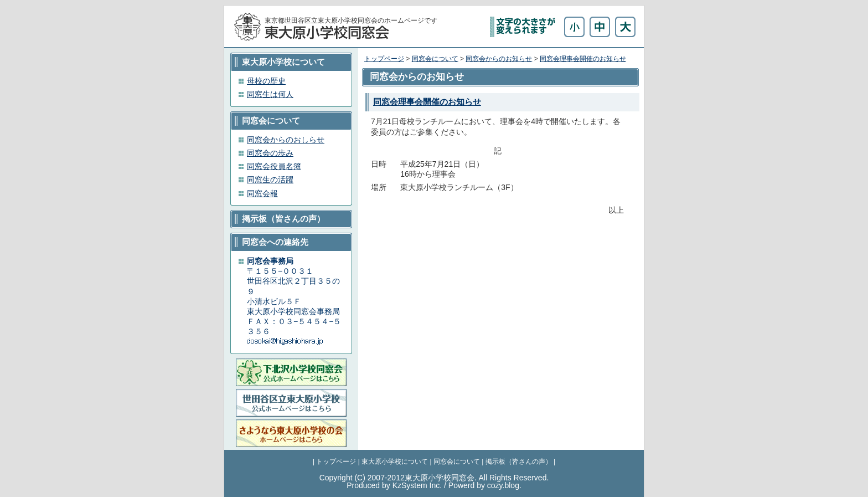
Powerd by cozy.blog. (485, 485)
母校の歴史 (266, 81)
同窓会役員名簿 (274, 166)
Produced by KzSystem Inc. (394, 485)
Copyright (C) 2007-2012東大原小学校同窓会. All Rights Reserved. (434, 478)
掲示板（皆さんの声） (519, 462)
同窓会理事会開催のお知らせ (583, 59)
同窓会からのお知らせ (499, 59)
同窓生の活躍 (270, 180)
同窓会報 (262, 193)
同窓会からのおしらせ (286, 140)
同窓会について (435, 59)
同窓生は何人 (270, 94)
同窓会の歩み (270, 153)
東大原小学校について (395, 462)
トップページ (384, 59)
